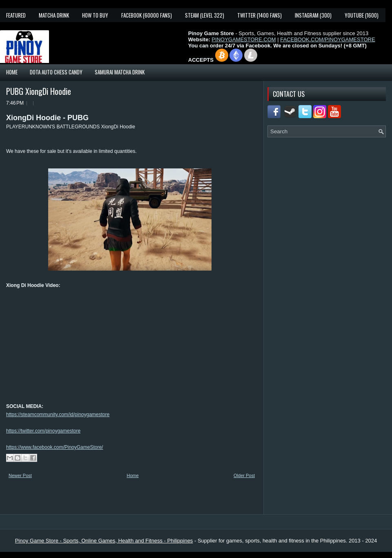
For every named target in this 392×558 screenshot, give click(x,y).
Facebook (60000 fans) (147, 15)
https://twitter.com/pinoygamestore (43, 431)
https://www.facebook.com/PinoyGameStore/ (55, 447)
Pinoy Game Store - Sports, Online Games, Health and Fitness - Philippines (104, 541)
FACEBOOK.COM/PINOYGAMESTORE (327, 39)
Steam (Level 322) (205, 15)
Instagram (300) (313, 15)
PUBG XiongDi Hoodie (39, 91)
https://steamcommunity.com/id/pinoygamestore (58, 415)
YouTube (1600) (362, 15)
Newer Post (20, 475)
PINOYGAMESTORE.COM (244, 39)
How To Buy (95, 15)
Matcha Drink (54, 15)
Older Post (244, 475)
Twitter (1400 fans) (259, 15)
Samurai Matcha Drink (120, 72)
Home (12, 72)
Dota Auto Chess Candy (56, 72)
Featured (16, 15)
